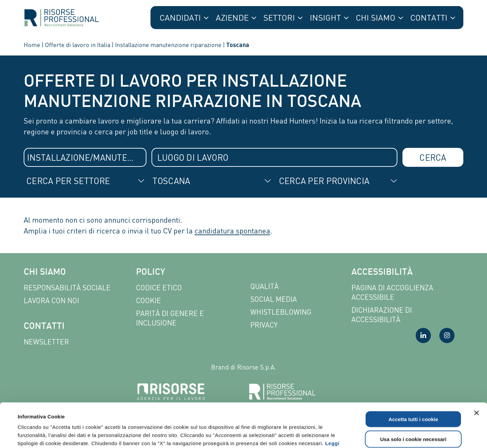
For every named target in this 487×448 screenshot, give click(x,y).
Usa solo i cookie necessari (413, 395)
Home (32, 45)
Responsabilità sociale (67, 288)
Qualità (264, 286)
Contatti (44, 327)
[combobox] (85, 157)
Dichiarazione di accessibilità (382, 315)
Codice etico (159, 288)
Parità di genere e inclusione (170, 318)
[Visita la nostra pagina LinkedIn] (423, 335)
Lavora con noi (51, 301)
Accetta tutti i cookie (413, 375)
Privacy (264, 325)
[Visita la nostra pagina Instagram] (447, 335)
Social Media (274, 299)
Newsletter (46, 342)
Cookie (148, 301)
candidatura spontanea (232, 231)
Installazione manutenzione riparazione (168, 45)
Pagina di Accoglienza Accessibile (392, 293)
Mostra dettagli (288, 435)
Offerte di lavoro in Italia (78, 45)
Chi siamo (45, 273)
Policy (150, 273)
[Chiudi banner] (477, 369)
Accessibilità (382, 273)
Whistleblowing (281, 312)
